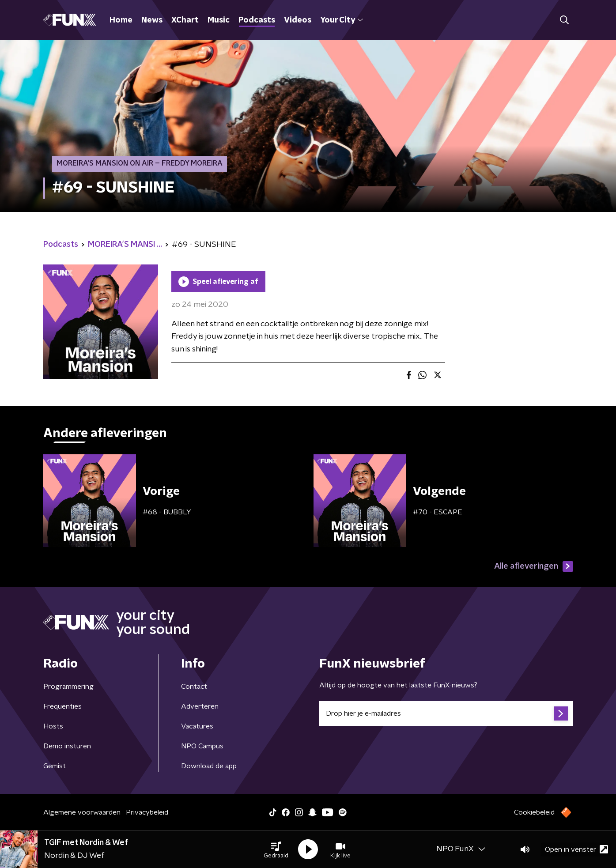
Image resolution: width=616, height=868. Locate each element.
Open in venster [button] (576, 849)
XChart (185, 20)
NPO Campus (202, 746)
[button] (276, 849)
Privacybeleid (147, 812)
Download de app (209, 766)
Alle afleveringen (534, 566)
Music (219, 20)
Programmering (68, 687)
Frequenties (62, 706)
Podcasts (257, 20)
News (152, 20)
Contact (194, 687)
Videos (298, 20)
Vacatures (197, 726)
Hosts (53, 726)
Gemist (55, 766)
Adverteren (200, 706)
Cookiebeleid (534, 812)
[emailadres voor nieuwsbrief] (446, 713)
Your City (342, 20)
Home (121, 20)
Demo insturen (67, 746)
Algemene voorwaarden (82, 812)
